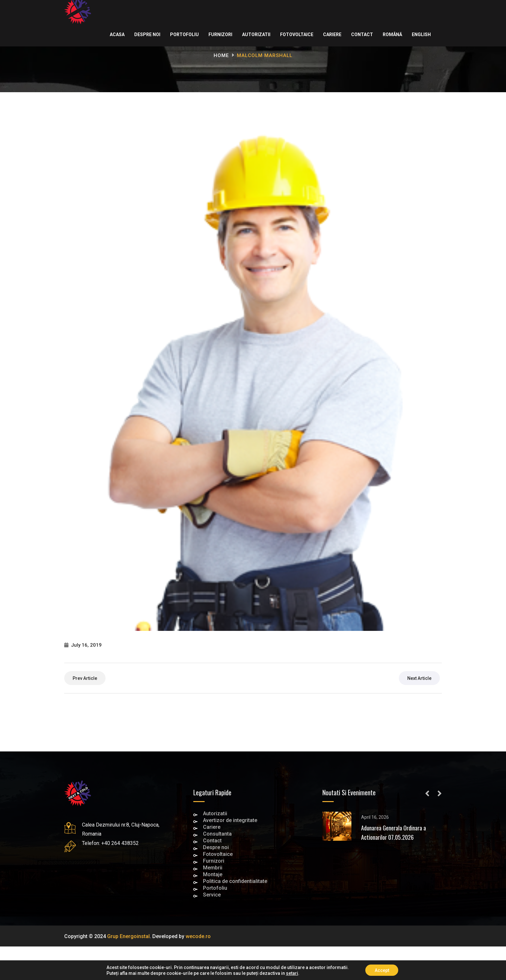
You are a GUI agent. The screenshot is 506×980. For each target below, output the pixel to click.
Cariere (332, 34)
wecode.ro (198, 936)
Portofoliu (184, 34)
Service (212, 895)
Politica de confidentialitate (235, 882)
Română (392, 34)
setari (291, 973)
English (421, 34)
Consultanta (217, 834)
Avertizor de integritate (230, 821)
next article (419, 678)
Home (221, 55)
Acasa (117, 34)
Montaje (213, 875)
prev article (85, 678)
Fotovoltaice (296, 34)
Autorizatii (256, 34)
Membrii (213, 868)
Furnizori (220, 34)
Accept (382, 970)
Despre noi (147, 34)
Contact (362, 34)
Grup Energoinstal (128, 936)
